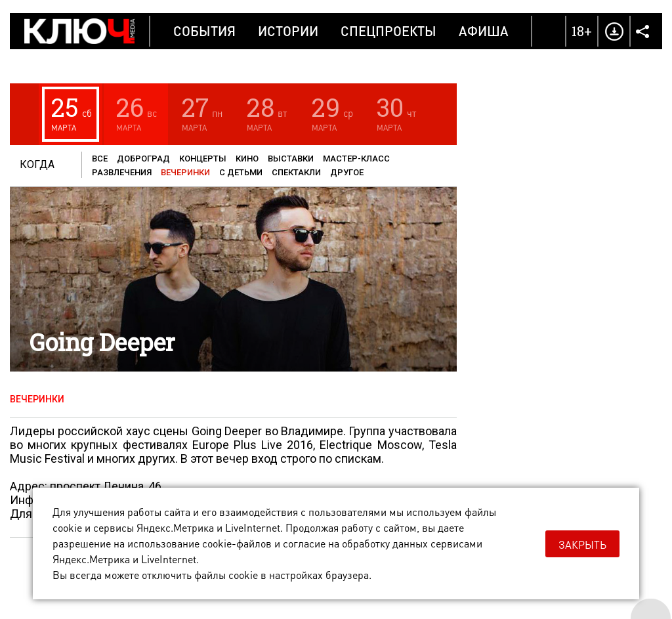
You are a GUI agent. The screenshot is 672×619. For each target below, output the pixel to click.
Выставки (291, 159)
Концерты (203, 159)
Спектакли (296, 172)
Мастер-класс (356, 159)
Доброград (143, 159)
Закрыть (582, 544)
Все (100, 159)
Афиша (484, 31)
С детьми (241, 172)
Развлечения (122, 172)
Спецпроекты (388, 31)
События (204, 31)
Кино (247, 159)
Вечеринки (185, 172)
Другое (347, 172)
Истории (288, 31)
